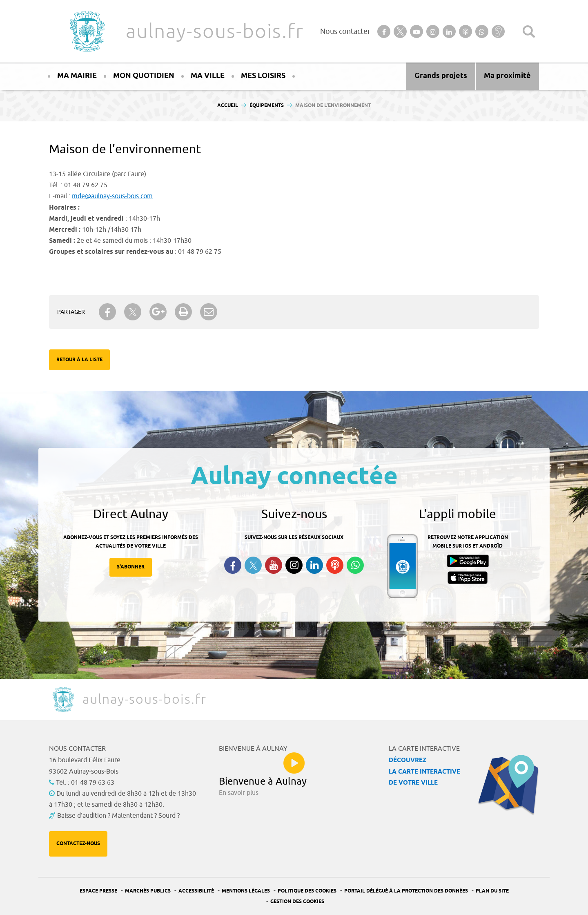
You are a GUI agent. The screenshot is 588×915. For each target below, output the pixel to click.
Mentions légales (246, 891)
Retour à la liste (79, 360)
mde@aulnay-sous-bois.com (112, 196)
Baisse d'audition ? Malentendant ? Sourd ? (118, 816)
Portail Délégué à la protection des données (406, 891)
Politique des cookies (307, 891)
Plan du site (492, 891)
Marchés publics (148, 891)
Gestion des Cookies (297, 902)
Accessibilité (196, 891)
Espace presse (98, 891)
